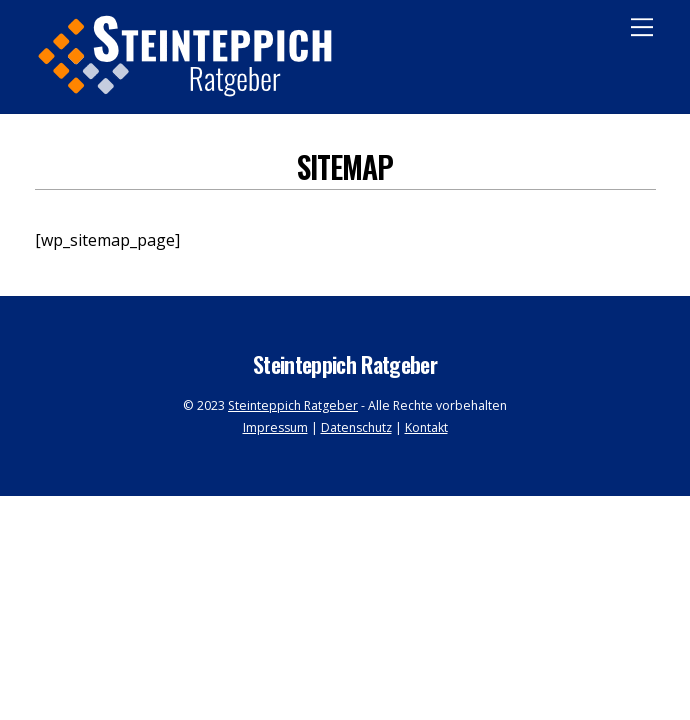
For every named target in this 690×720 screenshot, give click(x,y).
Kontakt (426, 427)
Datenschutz (356, 427)
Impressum (275, 427)
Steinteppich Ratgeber (293, 405)
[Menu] (642, 27)
